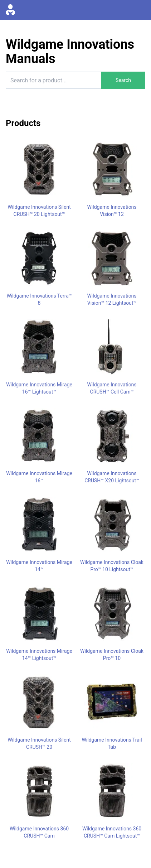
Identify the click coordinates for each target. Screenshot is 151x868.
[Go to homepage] (10, 10)
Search (123, 80)
